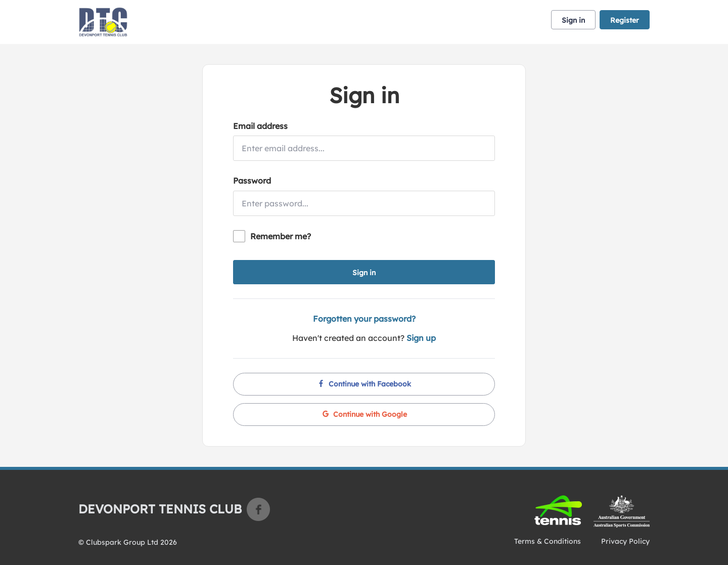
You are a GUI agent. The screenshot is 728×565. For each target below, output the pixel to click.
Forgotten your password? (364, 319)
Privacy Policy (625, 541)
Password (252, 181)
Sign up (421, 338)
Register (625, 20)
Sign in (573, 20)
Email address (260, 126)
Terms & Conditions (548, 541)
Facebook (258, 509)
